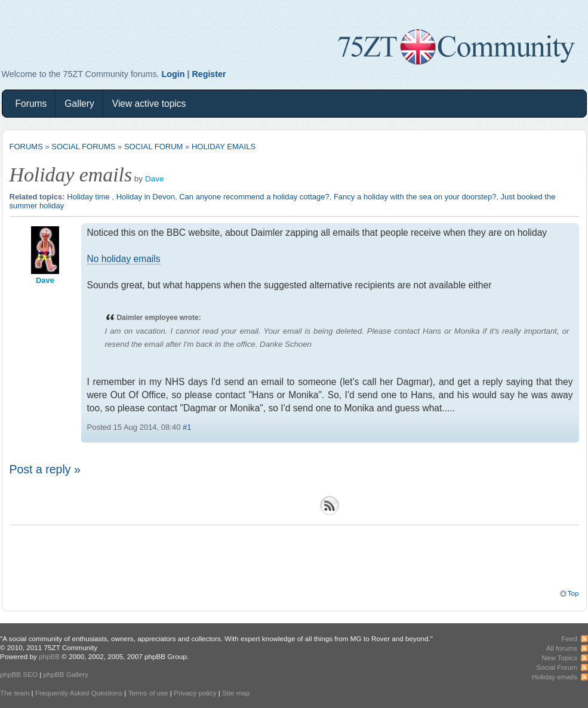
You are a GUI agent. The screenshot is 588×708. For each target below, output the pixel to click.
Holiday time (89, 197)
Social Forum (153, 147)
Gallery (79, 104)
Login (173, 74)
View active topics (149, 104)
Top (573, 593)
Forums (31, 104)
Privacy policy (195, 693)
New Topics (559, 658)
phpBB (49, 656)
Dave (155, 179)
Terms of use (148, 693)
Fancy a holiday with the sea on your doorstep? (415, 197)
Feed (569, 638)
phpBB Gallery (66, 674)
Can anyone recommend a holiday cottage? (254, 197)
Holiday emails (224, 147)
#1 (187, 427)
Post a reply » (45, 469)
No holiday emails (124, 259)
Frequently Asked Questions (79, 693)
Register (209, 74)
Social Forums (83, 147)
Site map (236, 693)
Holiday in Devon (146, 197)
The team (15, 693)
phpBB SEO (19, 674)
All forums (562, 648)
